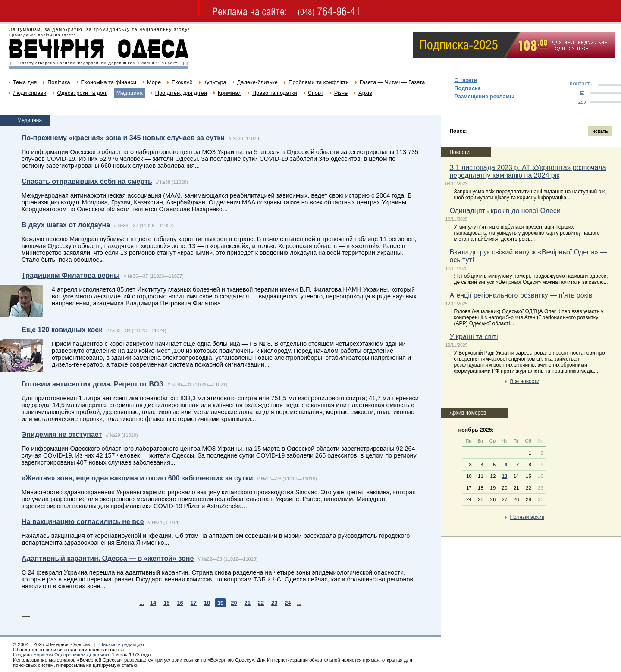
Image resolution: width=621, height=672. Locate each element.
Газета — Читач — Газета (392, 82)
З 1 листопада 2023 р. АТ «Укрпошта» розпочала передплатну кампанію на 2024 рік (528, 171)
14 (153, 603)
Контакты (582, 83)
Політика (59, 82)
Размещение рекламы (484, 96)
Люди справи (30, 93)
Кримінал (230, 93)
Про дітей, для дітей (181, 93)
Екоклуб (182, 82)
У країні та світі (474, 337)
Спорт (316, 93)
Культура (215, 82)
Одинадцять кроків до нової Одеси (505, 211)
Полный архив (527, 517)
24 (288, 603)
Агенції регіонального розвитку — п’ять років (521, 295)
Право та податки (275, 93)
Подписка (467, 88)
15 (166, 603)
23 (274, 603)
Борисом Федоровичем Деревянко (72, 655)
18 (207, 603)
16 (180, 603)
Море (154, 82)
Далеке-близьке (257, 82)
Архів (365, 93)
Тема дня (25, 82)
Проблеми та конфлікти (319, 82)
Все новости (524, 381)
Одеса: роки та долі (82, 93)
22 (261, 603)
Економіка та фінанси (109, 82)
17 (194, 603)
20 (234, 603)
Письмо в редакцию (122, 644)
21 (248, 603)
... (142, 603)
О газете (466, 80)
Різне (341, 93)
